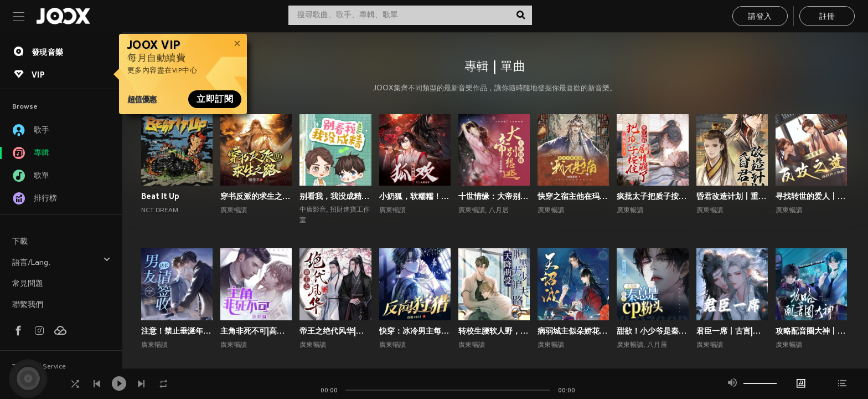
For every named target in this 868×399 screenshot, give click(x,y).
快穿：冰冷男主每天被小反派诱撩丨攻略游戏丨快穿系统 (415, 331)
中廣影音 (313, 210)
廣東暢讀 (234, 211)
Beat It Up (160, 196)
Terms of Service (39, 367)
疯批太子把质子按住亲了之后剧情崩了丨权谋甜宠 (652, 196)
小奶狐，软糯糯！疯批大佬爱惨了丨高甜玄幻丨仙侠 (415, 196)
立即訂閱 (215, 99)
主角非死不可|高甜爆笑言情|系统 (256, 331)
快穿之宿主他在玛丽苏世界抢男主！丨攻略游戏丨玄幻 (573, 196)
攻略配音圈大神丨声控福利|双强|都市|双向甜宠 (811, 331)
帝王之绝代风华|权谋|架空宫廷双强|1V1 (335, 331)
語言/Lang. (61, 261)
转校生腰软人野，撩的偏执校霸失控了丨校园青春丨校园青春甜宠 (494, 331)
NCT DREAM (160, 211)
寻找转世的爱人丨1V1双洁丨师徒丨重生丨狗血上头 (811, 196)
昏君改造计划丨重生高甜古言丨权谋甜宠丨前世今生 (732, 196)
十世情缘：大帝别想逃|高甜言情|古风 (494, 196)
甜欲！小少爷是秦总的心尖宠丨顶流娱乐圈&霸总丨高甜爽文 (652, 331)
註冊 (827, 17)
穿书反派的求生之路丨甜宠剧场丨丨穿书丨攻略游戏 (256, 196)
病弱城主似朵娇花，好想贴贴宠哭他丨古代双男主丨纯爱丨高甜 (573, 331)
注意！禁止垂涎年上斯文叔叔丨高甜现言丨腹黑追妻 (177, 331)
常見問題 (28, 284)
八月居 (499, 211)
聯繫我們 (28, 305)
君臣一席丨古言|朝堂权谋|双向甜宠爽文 (732, 331)
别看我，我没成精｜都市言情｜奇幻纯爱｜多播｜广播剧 (335, 196)
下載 (20, 242)
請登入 (760, 17)
